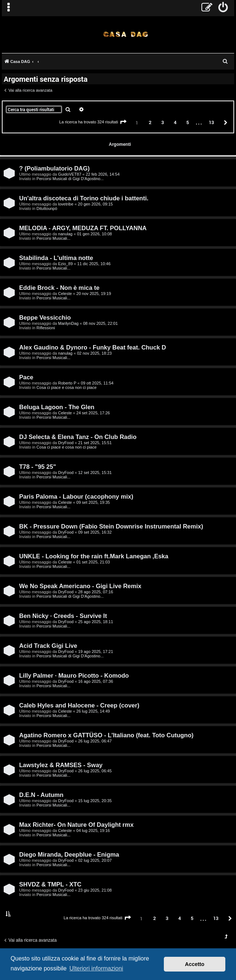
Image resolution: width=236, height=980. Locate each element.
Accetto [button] (195, 964)
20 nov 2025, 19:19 (94, 294)
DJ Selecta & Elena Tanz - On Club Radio (78, 437)
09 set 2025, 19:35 (93, 502)
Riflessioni (46, 328)
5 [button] (188, 122)
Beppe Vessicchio (45, 317)
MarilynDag (68, 323)
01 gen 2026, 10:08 (94, 234)
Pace (26, 377)
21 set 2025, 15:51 (95, 443)
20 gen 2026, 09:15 (96, 204)
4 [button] (175, 122)
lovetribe (66, 204)
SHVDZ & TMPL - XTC (50, 884)
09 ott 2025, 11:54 (97, 383)
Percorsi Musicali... (53, 238)
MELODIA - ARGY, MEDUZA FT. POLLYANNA (83, 228)
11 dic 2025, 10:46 (94, 264)
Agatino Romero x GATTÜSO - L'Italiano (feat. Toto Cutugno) (106, 735)
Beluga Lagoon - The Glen (57, 407)
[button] (123, 122)
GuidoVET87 (70, 174)
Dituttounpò (47, 208)
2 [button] (150, 122)
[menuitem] (223, 8)
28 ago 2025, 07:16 (96, 592)
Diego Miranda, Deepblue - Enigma (69, 854)
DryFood (66, 443)
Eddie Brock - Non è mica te (59, 288)
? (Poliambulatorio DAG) (54, 168)
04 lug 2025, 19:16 (93, 830)
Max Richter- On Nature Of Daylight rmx (76, 825)
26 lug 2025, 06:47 (95, 741)
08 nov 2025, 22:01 (101, 323)
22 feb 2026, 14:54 (103, 174)
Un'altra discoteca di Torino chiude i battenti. (84, 198)
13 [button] (211, 122)
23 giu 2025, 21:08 (95, 890)
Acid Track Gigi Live (48, 646)
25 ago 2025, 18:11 (96, 622)
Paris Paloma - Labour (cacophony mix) (76, 496)
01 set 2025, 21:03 (93, 562)
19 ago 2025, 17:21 (96, 651)
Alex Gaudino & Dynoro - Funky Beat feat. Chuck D (93, 347)
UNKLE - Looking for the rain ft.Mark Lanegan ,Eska (94, 556)
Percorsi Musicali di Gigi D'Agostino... (70, 179)
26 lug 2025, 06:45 (95, 771)
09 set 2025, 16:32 (95, 532)
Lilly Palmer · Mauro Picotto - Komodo (74, 675)
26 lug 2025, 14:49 (93, 711)
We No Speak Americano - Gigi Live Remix (80, 586)
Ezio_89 (66, 264)
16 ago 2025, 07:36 (96, 681)
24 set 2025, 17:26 (93, 413)
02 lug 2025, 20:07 (95, 860)
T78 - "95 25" (38, 467)
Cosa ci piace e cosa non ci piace (66, 387)
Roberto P (67, 383)
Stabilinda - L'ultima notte (56, 258)
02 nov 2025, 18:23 (94, 353)
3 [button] (163, 122)
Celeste (65, 294)
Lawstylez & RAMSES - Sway (61, 765)
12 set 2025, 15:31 (95, 473)
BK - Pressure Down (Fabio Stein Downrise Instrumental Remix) (111, 526)
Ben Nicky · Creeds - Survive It (63, 616)
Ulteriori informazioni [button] (96, 968)
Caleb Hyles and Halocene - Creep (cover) (79, 705)
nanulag (65, 234)
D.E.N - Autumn (41, 795)
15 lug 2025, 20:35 (95, 801)
